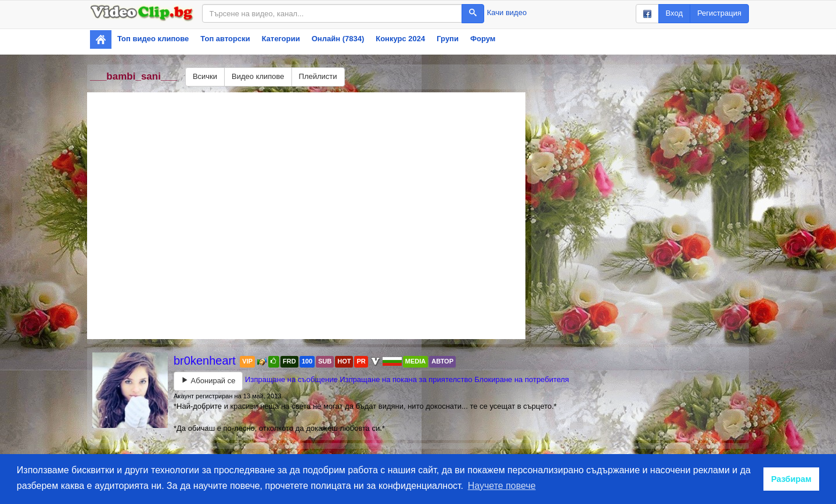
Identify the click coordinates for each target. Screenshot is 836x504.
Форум (483, 39)
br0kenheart (206, 361)
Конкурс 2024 (400, 39)
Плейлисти (318, 76)
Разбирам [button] (791, 479)
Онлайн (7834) (338, 39)
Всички (205, 76)
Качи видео (507, 12)
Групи (448, 39)
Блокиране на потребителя (522, 379)
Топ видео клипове (153, 39)
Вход (674, 13)
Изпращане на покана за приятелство (406, 379)
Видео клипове (258, 76)
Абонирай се (208, 381)
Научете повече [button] (502, 486)
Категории (281, 39)
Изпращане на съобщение (291, 379)
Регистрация (719, 13)
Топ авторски (225, 39)
